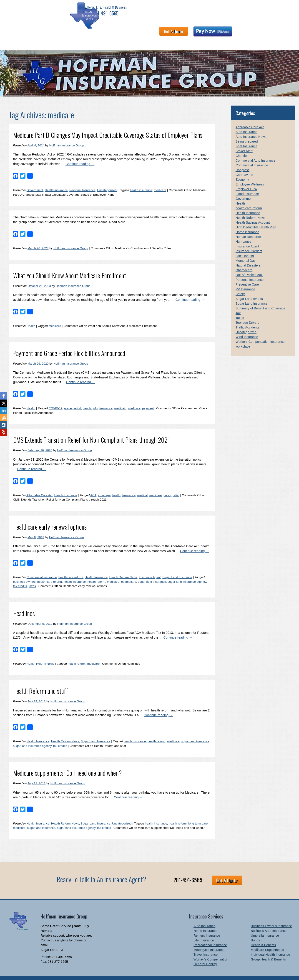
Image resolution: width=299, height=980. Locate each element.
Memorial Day (246, 252)
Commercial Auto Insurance (255, 151)
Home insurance (247, 223)
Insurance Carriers (249, 242)
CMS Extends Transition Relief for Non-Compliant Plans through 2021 (92, 431)
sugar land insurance (152, 573)
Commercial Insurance (42, 568)
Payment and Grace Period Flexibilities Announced (69, 344)
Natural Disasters (248, 256)
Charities (242, 147)
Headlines (24, 604)
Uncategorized (107, 181)
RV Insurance (245, 280)
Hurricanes (243, 232)
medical (143, 486)
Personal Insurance (82, 181)
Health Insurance (56, 181)
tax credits (20, 577)
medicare (160, 181)
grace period (73, 399)
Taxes (240, 309)
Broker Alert (244, 142)
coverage (104, 486)
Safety (240, 285)
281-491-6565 (67, 16)
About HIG (103, 33)
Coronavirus (244, 166)
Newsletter (249, 33)
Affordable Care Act (39, 486)
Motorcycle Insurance (209, 941)
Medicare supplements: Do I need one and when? (67, 764)
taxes (32, 577)
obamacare (129, 573)
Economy (242, 170)
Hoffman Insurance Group (67, 136)
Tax (238, 304)
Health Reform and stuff (41, 682)
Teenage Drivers (247, 314)
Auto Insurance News (251, 128)
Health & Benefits (76, 33)
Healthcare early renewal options (50, 518)
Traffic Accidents (247, 318)
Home (12, 33)
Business (49, 33)
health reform (96, 573)
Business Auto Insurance (269, 922)
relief (176, 486)
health (87, 399)
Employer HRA (246, 180)
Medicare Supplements (267, 941)
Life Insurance (204, 931)
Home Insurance (205, 922)
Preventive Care (247, 275)
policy (167, 486)
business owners (24, 573)
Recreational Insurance (210, 936)
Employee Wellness (250, 175)
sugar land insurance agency (187, 573)
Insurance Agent (150, 568)
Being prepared (247, 132)
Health (31, 317)
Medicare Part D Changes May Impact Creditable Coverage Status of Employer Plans (108, 126)
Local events (245, 247)
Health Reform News (123, 568)
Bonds (255, 931)
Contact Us (226, 33)
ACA (93, 486)
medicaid (120, 399)
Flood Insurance (247, 185)
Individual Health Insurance (270, 945)
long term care (198, 814)
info (95, 399)
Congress (242, 161)
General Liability (205, 955)
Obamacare (244, 261)
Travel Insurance (206, 945)
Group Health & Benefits (268, 950)
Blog (282, 33)
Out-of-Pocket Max (249, 266)
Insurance (106, 399)
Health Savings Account (253, 213)
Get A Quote (214, 13)
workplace (243, 337)
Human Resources (249, 228)
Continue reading (80, 155)
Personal (29, 33)
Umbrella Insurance (265, 926)
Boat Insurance (246, 137)
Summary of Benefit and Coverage (260, 299)
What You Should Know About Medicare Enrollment (70, 266)
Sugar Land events (249, 290)
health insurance (141, 181)
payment (148, 399)
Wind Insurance (247, 328)
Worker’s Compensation (211, 950)
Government (35, 181)
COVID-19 (56, 399)
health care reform (71, 568)
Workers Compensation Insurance (260, 333)
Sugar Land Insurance (177, 568)
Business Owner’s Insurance (271, 917)
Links (268, 33)
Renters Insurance (207, 926)
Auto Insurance (246, 123)
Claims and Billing (198, 33)
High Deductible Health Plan (256, 218)
